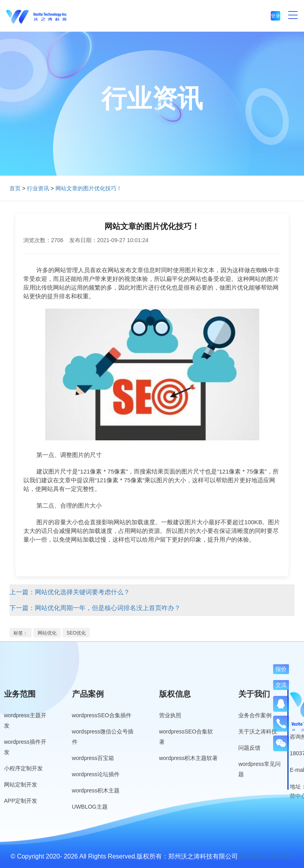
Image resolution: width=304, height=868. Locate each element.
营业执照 (170, 715)
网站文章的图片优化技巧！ (89, 188)
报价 (281, 669)
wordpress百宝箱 (93, 758)
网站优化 (47, 633)
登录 (275, 16)
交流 (281, 685)
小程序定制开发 (23, 768)
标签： (21, 633)
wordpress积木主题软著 (189, 758)
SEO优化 (76, 633)
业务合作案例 (255, 715)
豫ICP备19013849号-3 (266, 857)
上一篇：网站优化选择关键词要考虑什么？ (70, 592)
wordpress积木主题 (96, 790)
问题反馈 (249, 748)
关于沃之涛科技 (258, 732)
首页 (15, 188)
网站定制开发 (21, 785)
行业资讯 (38, 188)
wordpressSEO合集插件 (102, 715)
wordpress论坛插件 (96, 774)
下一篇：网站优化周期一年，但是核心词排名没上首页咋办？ (95, 608)
